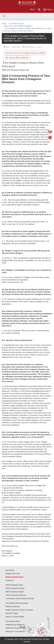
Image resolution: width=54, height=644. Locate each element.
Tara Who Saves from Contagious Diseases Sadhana (25, 53)
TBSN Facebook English (15, 592)
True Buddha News (13, 621)
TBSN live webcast (13, 606)
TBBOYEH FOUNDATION (15, 628)
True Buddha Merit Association (17, 603)
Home (4, 24)
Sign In (32, 9)
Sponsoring (10, 570)
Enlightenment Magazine (15, 625)
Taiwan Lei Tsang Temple (15, 617)
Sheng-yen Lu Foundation (15, 631)
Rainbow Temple (12, 613)
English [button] (48, 10)
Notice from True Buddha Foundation (18, 26)
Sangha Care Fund (13, 574)
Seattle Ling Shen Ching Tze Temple (19, 610)
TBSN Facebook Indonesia (16, 595)
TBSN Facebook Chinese (15, 588)
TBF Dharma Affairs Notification (17, 58)
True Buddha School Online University (20, 599)
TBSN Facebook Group (14, 585)
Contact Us (10, 580)
